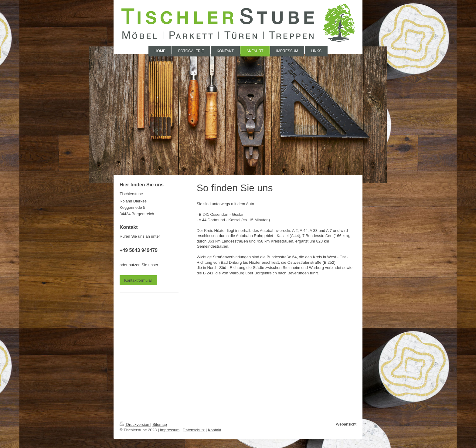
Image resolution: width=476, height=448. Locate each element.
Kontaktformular (138, 280)
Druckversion (135, 424)
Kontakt (215, 430)
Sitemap (160, 424)
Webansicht (346, 424)
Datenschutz (194, 430)
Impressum (170, 430)
